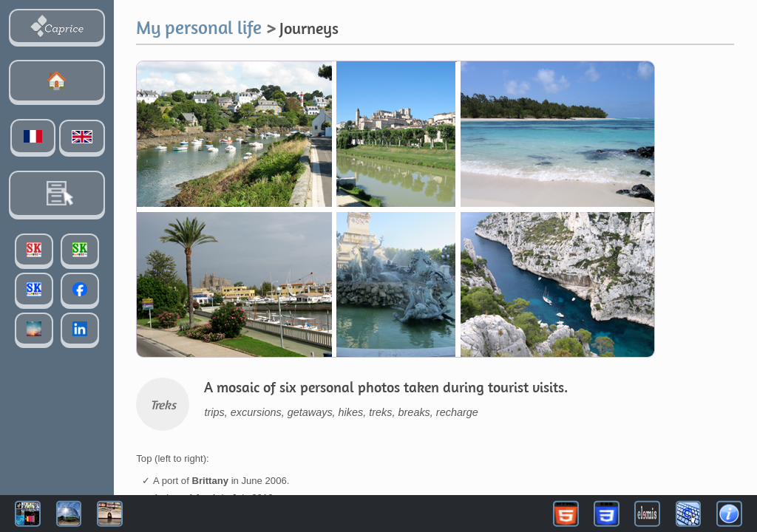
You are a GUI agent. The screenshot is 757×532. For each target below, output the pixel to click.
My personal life (199, 27)
